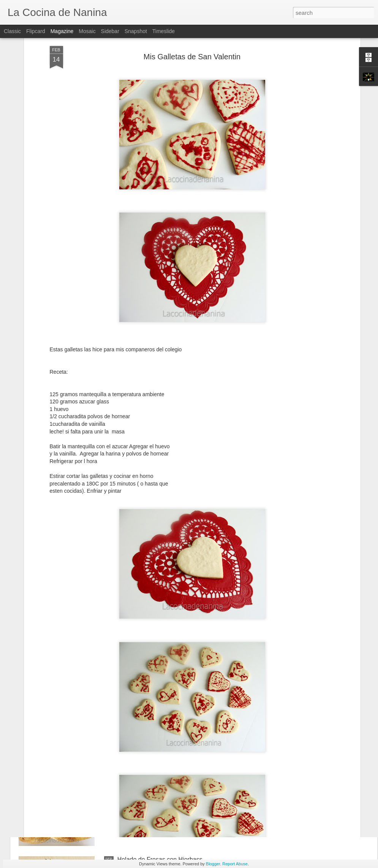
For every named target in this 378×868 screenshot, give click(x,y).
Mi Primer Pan (137, 773)
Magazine (62, 31)
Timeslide (164, 31)
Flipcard (36, 31)
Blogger (213, 864)
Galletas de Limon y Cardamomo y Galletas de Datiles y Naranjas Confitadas (180, 690)
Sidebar (110, 31)
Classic (12, 31)
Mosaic (87, 31)
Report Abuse (235, 864)
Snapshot (136, 31)
